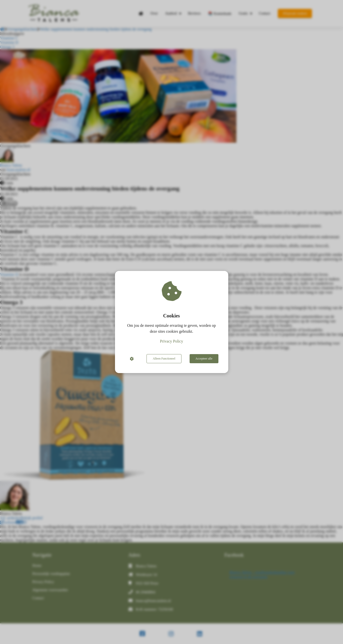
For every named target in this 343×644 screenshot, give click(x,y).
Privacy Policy (172, 341)
